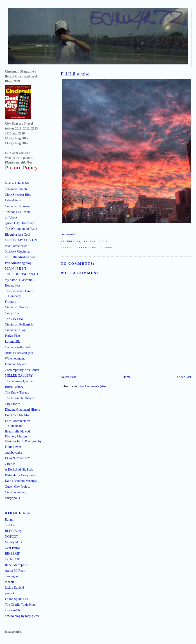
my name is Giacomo (19, 280)
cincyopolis (12, 498)
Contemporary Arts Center (22, 370)
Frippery (11, 302)
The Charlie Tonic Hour (20, 605)
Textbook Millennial (18, 212)
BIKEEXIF (12, 553)
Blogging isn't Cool (18, 234)
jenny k (10, 593)
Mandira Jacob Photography (23, 441)
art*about (11, 217)
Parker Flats (13, 336)
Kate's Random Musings (21, 481)
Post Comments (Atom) (94, 386)
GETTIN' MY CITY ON (21, 240)
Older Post (184, 377)
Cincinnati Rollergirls (19, 324)
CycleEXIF (12, 559)
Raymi (9, 519)
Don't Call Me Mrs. (18, 415)
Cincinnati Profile (17, 307)
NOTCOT (11, 537)
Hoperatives (13, 285)
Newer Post (68, 377)
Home (126, 377)
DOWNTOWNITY (18, 458)
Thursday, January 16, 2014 (86, 241)
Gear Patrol (12, 548)
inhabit (9, 582)
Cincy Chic (12, 313)
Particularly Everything (20, 475)
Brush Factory (14, 387)
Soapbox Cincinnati (18, 251)
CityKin (10, 464)
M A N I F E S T (16, 269)
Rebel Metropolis (16, 565)
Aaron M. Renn (15, 571)
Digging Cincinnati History (23, 410)
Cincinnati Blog (15, 330)
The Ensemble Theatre (20, 398)
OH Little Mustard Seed (21, 257)
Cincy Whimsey (15, 492)
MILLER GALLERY (19, 375)
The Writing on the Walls (21, 229)
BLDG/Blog (13, 531)
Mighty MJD (13, 542)
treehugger (12, 576)
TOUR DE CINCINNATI (22, 274)
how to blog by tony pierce (22, 616)
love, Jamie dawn (16, 246)
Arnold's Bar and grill (19, 353)
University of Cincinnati (94, 247)
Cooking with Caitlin (19, 347)
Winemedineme (15, 358)
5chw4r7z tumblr (16, 189)
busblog (10, 525)
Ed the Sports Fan (17, 599)
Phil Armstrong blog (18, 263)
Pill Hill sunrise (75, 74)
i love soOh (12, 610)
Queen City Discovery (19, 223)
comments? (68, 234)
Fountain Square (16, 364)
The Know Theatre (17, 392)
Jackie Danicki (15, 587)
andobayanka (14, 453)
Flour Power (13, 447)
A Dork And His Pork (19, 469)
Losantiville (13, 341)
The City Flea (14, 319)
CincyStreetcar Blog (18, 195)
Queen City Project (17, 487)
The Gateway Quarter (19, 381)
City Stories (13, 404)
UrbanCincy (13, 200)
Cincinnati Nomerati (18, 206)
